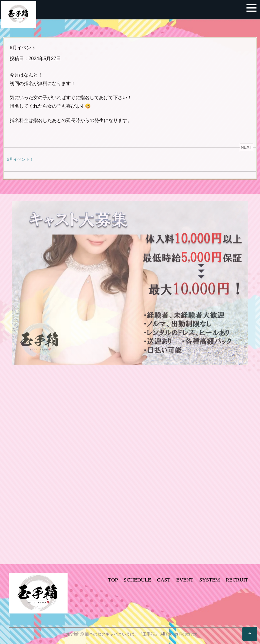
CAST (163, 579)
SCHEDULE (137, 579)
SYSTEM (209, 579)
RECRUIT (237, 579)
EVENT (185, 579)
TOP (113, 579)
